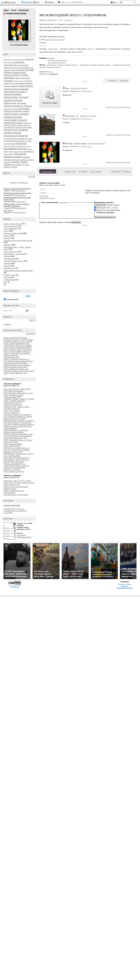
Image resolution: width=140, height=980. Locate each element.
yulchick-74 (27, 351)
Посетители (21, 535)
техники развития (10, 226)
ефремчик (19, 373)
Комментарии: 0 (20, 191)
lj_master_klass (9, 509)
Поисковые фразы (24, 537)
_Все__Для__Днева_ (12, 411)
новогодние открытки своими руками (17, 110)
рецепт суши (27, 146)
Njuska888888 (20, 344)
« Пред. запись (70, 171)
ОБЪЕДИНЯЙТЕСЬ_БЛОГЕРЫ (16, 430)
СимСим (7, 371)
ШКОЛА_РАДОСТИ (11, 434)
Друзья (14, 10)
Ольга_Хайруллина (11, 369)
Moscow (7, 462)
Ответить (110, 107)
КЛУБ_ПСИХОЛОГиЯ (12, 446)
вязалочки (8, 432)
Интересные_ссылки (12, 448)
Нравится (113, 80)
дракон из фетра (15, 68)
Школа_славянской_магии (14, 491)
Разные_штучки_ (10, 407)
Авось (63, 2)
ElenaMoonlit (8, 340)
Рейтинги (51, 2)
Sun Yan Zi (8, 211)
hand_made (16, 456)
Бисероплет (18, 438)
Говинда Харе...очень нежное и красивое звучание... (17, 205)
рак (13, 146)
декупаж (20, 62)
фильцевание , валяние (13, 254)
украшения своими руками (15, 155)
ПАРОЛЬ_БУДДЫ (19, 389)
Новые (127, 171)
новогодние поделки (15, 120)
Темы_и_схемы (23, 407)
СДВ (25, 438)
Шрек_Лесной (9, 373)
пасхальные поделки (16, 136)
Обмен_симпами (23, 450)
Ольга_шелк (24, 369)
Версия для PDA (125, 584)
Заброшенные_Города (12, 403)
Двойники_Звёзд (10, 421)
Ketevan (30, 340)
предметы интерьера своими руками (18, 241)
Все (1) (32, 320)
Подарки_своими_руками (76, 143)
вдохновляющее (10, 229)
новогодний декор (13, 123)
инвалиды (25, 78)
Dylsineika (23, 338)
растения (19, 146)
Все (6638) (31, 334)
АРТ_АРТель (26, 481)
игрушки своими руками (13, 233)
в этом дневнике (12, 299)
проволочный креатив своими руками (18, 271)
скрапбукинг (29, 151)
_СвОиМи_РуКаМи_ (11, 399)
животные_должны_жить (13, 452)
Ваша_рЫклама (10, 397)
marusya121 (27, 349)
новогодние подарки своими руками (16, 115)
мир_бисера (27, 422)
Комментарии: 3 (21, 208)
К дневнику (83, 171)
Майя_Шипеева (10, 365)
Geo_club (7, 456)
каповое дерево (19, 81)
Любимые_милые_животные (15, 426)
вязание (7, 238)
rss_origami (8, 513)
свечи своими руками (16, 152)
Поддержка (112, 2)
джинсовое (23, 65)
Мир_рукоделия (25, 415)
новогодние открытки (11, 109)
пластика (7, 277)
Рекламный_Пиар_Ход (13, 422)
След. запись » (97, 171)
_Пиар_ (7, 401)
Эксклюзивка (18, 391)
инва (18, 78)
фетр (13, 165)
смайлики (63, 202)
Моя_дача (8, 389)
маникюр (15, 86)
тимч (25, 373)
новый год (27, 123)
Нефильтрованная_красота (23, 424)
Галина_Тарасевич (11, 355)
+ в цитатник (68, 20)
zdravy (6, 395)
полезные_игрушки (11, 415)
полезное (7, 245)
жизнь (23, 72)
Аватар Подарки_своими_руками (18, 30)
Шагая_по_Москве (27, 399)
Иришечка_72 (24, 359)
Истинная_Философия (12, 393)
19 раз (51, 72)
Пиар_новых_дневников (13, 444)
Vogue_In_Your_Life (11, 487)
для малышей (9, 259)
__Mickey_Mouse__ (22, 460)
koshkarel (18, 348)
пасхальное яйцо (24, 127)
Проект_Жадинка (22, 466)
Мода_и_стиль (27, 393)
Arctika (6, 338)
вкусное (7, 236)
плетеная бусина (10, 139)
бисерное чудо (9, 275)
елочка (25, 68)
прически (21, 143)
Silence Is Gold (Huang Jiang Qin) (17, 189)
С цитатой (118, 107)
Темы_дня (17, 481)
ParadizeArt (8, 481)
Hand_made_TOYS (11, 419)
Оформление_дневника (13, 454)
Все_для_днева (10, 450)
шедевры (7, 324)
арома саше (20, 60)
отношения (26, 125)
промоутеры (53, 49)
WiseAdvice (24, 487)
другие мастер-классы (12, 224)
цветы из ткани (10, 167)
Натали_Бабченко (23, 365)
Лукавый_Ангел (10, 363)
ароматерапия (9, 280)
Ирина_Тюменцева (11, 359)
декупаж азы (11, 65)
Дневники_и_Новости (25, 421)
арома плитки (11, 60)
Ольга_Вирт (23, 367)
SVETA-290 (14, 346)
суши (6, 154)
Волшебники (27, 436)
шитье (6, 231)
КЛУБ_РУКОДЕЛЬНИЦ (12, 436)
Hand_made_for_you (11, 485)
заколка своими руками (16, 75)
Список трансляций (12, 505)
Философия (8, 438)
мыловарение (9, 268)
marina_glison (17, 349)
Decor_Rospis (28, 454)
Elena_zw (17, 340)
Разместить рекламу (125, 588)
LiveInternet (9, 3)
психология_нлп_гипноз (13, 483)
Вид (116, 3)
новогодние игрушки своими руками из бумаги (18, 105)
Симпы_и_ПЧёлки (25, 440)
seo (5, 59)
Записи (6, 10)
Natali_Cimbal (9, 344)
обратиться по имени (79, 88)
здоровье (9, 78)
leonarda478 (27, 348)
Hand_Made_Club (10, 458)
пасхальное (9, 127)
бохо (5, 63)
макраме (7, 263)
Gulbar (24, 340)
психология (7, 146)
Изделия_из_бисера (24, 417)
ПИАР (19, 397)
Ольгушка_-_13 (72, 116)
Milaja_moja (18, 342)
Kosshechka (8, 342)
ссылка (88, 91)
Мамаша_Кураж (10, 489)
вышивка (7, 266)
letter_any (7, 349)
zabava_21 (8, 353)
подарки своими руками (55, 40)
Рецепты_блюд (10, 493)
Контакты (125, 586)
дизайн (7, 68)
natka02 (19, 351)
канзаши (8, 81)
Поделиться (124, 80)
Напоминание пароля (47, 198)
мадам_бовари (18, 432)
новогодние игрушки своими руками (16, 99)
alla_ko (22, 346)
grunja (6, 348)
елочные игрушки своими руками (19, 71)
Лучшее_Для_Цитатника (13, 464)
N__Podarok (27, 342)
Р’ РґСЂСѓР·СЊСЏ (20, 45)
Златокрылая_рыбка (12, 357)
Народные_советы (16, 395)
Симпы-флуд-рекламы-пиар (15, 468)
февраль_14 (25, 448)
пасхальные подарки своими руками (16, 131)
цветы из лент (23, 165)
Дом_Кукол (8, 424)
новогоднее (26, 86)
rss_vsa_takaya (21, 511)
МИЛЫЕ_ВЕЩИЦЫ (17, 401)
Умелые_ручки (28, 483)
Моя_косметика (10, 417)
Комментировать (48, 171)
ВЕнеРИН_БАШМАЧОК (21, 353)
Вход (38, 2)
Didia (17, 338)
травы (11, 154)
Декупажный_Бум (26, 434)
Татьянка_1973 (28, 371)
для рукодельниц (10, 252)
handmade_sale (24, 458)
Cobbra (12, 338)
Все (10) (32, 177)
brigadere (28, 346)
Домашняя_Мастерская (13, 405)
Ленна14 (30, 361)
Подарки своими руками (5, 13)
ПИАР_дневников (11, 440)
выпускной (11, 63)
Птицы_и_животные (11, 413)
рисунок (22, 149)
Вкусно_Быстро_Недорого (14, 472)
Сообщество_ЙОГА (11, 442)
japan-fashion (9, 460)
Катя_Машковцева (11, 361)
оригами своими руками (13, 125)
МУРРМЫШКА (22, 363)
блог (5, 282)
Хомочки (22, 419)
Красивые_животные (12, 409)
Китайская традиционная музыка (17, 193)
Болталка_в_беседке (12, 470)
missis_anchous (10, 351)
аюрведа (29, 59)
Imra (67, 88)
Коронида (22, 361)
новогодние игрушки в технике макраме (15, 93)
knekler (12, 348)
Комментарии (24, 10)
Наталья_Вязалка (11, 367)
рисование (10, 149)
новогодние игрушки (16, 89)
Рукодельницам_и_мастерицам (16, 495)
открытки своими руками (13, 261)
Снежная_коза (16, 371)
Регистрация (28, 2)
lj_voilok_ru (20, 509)
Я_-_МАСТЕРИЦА (15, 465)
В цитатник (126, 107)
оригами (7, 256)
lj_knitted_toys (9, 511)
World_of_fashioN (17, 462)
